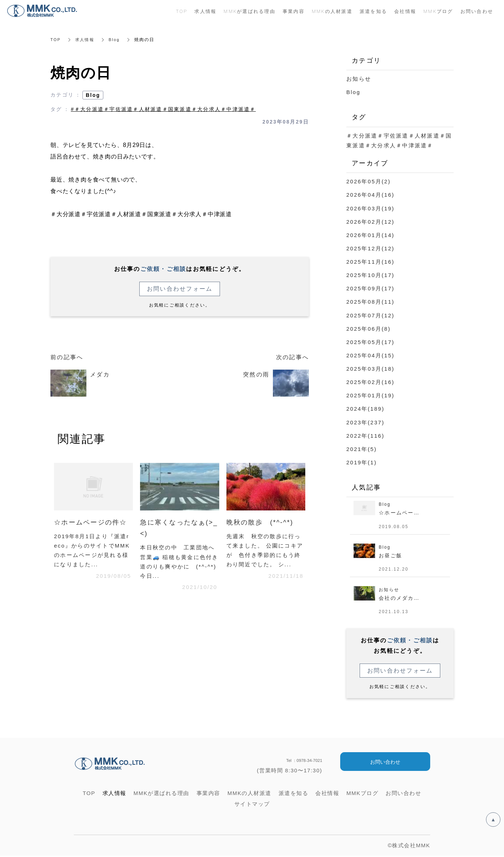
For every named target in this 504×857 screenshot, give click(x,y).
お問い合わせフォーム (180, 289)
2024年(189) (365, 408)
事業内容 (294, 11)
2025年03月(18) (370, 368)
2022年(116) (365, 435)
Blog (117, 40)
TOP (56, 40)
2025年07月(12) (370, 315)
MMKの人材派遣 (332, 11)
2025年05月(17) (370, 341)
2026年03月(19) (370, 208)
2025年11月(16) (370, 261)
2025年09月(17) (370, 288)
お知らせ (359, 79)
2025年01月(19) (370, 395)
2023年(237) (365, 421)
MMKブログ (438, 11)
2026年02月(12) (370, 221)
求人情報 (86, 40)
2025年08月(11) (370, 301)
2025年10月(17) (370, 275)
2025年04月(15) (370, 355)
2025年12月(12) (370, 248)
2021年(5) (362, 448)
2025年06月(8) (368, 328)
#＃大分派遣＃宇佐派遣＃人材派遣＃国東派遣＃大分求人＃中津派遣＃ (163, 109)
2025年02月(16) (370, 381)
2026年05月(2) (368, 181)
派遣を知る (373, 11)
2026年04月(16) (370, 195)
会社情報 (405, 11)
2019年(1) (362, 461)
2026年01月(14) (370, 235)
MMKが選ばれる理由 (249, 11)
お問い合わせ (385, 763)
